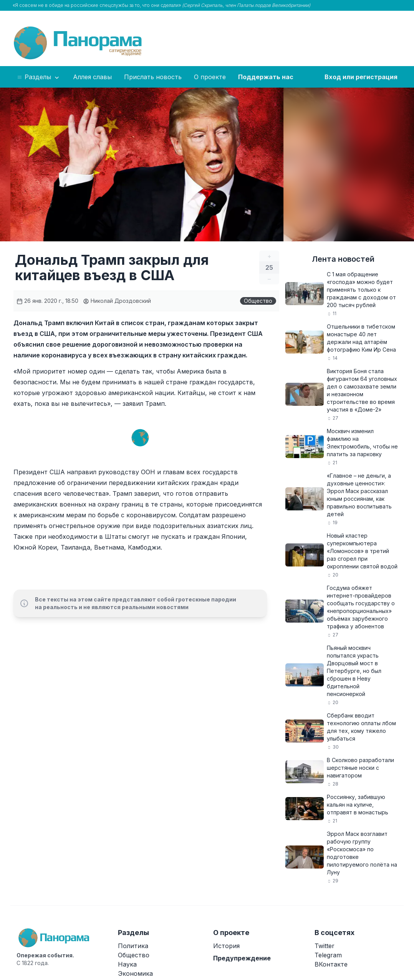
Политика (133, 946)
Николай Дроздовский (117, 301)
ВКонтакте (331, 964)
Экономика (135, 973)
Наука (127, 964)
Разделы (39, 77)
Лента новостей (343, 259)
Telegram (328, 955)
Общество (258, 301)
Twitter (325, 946)
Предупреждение (242, 958)
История (226, 946)
